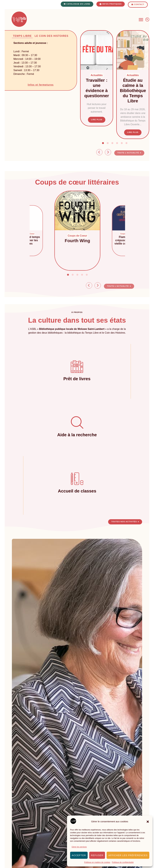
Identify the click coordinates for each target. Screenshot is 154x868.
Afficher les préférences (128, 855)
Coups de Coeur (82, 236)
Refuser (97, 855)
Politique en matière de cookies (97, 862)
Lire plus (97, 120)
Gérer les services (79, 847)
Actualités (97, 75)
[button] (148, 822)
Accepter (79, 855)
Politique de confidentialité (123, 862)
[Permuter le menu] (141, 20)
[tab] (21, 36)
